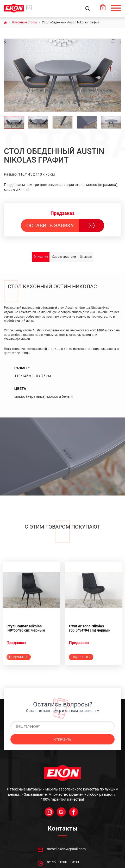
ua (29, 8)
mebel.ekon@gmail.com (66, 849)
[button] (113, 9)
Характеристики (64, 257)
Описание (41, 257)
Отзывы (86, 257)
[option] (31, 614)
